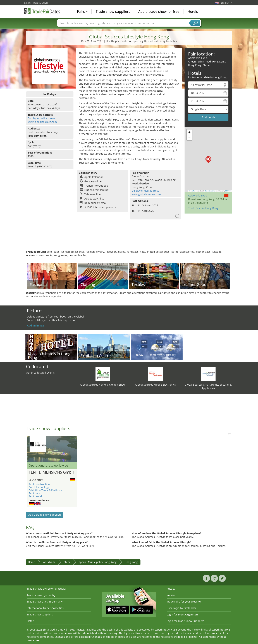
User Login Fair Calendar (181, 608)
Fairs (82, 11)
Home (31, 562)
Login (27, 3)
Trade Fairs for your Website (184, 602)
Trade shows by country (41, 595)
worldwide (49, 562)
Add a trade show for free (159, 11)
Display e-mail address (41, 118)
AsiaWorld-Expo (198, 195)
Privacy (171, 589)
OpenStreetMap (210, 191)
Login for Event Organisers (183, 614)
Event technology (39, 487)
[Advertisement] (129, 238)
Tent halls (35, 493)
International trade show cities (45, 608)
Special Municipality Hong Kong (98, 562)
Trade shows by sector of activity (46, 589)
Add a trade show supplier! (45, 515)
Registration (41, 3)
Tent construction (39, 484)
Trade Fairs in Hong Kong (203, 208)
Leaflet (192, 191)
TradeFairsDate (42, 11)
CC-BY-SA (228, 191)
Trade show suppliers (113, 11)
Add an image (35, 326)
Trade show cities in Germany (45, 602)
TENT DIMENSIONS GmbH (51, 472)
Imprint (171, 595)
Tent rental (35, 496)
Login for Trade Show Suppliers (185, 621)
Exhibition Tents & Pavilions (45, 490)
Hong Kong (131, 562)
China (67, 562)
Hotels (193, 11)
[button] (208, 160)
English (226, 3)
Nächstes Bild (75, 449)
